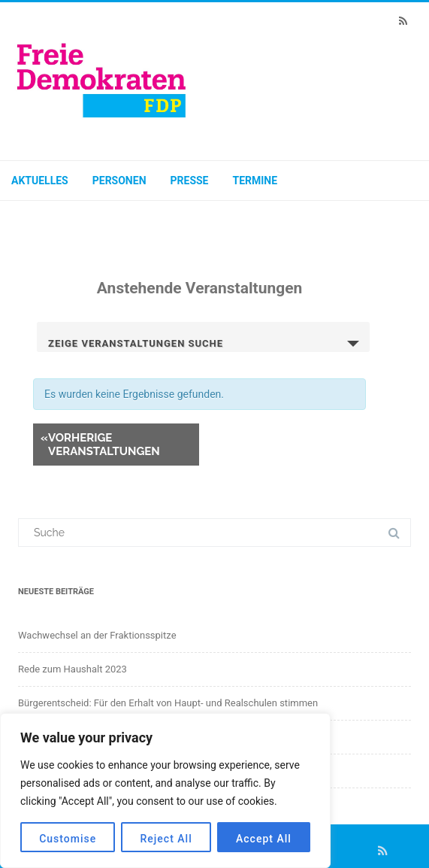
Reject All (166, 839)
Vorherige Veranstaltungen (100, 445)
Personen (119, 181)
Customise (68, 839)
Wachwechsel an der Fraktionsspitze (97, 635)
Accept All (264, 839)
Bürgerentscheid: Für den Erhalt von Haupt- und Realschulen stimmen (168, 703)
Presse (190, 181)
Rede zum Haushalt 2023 (73, 669)
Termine (255, 181)
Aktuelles (40, 181)
